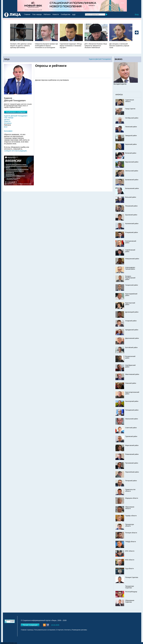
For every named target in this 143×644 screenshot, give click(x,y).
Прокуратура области (130, 525)
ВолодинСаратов (120, 84)
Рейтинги (47, 14)
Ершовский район (131, 215)
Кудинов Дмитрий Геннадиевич (100, 59)
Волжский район (131, 153)
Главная (27, 14)
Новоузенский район (132, 259)
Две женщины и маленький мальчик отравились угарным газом (119, 46)
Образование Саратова (130, 601)
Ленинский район (131, 127)
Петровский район (131, 206)
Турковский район (131, 436)
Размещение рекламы (80, 630)
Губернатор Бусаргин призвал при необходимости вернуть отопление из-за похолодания (46, 46)
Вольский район (131, 197)
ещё (74, 14)
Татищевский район (132, 410)
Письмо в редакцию (30, 625)
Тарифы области (131, 516)
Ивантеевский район (132, 374)
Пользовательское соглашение (45, 630)
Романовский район (132, 454)
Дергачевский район (132, 338)
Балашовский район (132, 188)
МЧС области (130, 551)
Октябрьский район (132, 118)
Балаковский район (132, 180)
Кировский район (131, 144)
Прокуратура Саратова (130, 587)
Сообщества (65, 14)
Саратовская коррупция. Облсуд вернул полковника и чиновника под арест (71, 46)
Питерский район (131, 481)
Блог (6, 127)
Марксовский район (132, 445)
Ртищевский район (132, 232)
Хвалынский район (132, 419)
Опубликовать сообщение (16, 112)
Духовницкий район (132, 312)
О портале (60, 630)
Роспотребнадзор (131, 592)
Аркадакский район (132, 330)
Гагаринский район (132, 285)
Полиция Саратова (132, 577)
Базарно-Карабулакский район (130, 278)
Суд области (129, 569)
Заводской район (131, 136)
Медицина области (132, 498)
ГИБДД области (131, 542)
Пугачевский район (132, 463)
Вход (137, 14)
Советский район (131, 428)
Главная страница (27, 630)
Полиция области (131, 533)
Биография (8, 131)
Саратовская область (130, 101)
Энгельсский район (132, 171)
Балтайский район (131, 348)
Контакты (68, 630)
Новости (56, 14)
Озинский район (131, 383)
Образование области (130, 508)
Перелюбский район (132, 472)
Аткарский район (131, 321)
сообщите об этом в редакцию (15, 151)
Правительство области (130, 490)
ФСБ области (130, 560)
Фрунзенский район (132, 162)
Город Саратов (130, 109)
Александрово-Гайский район (130, 268)
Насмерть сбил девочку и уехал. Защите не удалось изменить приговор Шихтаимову (21, 46)
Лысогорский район (132, 401)
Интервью (8, 123)
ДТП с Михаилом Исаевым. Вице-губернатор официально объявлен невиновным (96, 46)
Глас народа (37, 14)
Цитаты (7, 119)
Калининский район (132, 224)
